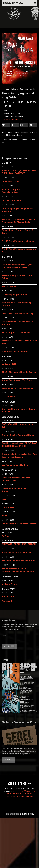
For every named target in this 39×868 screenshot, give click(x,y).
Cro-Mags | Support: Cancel (15, 294)
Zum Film (8, 760)
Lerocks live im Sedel (12, 200)
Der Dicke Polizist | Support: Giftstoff (19, 524)
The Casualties (9, 396)
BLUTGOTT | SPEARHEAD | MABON (19, 544)
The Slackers (8, 507)
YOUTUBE (21, 797)
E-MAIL (8, 794)
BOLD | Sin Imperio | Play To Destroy (19, 372)
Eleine (5, 515)
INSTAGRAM (11, 797)
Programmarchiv (7, 601)
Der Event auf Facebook (13, 119)
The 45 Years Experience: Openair (18, 241)
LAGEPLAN (17, 794)
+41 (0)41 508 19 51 (28, 791)
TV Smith (6, 536)
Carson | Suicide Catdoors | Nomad (18, 435)
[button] (6, 125)
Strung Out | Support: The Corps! (17, 380)
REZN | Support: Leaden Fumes (17, 332)
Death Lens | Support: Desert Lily (17, 313)
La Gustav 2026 (9, 364)
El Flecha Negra (9, 584)
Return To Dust (9, 286)
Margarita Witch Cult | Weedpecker (18, 388)
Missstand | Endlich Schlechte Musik (19, 560)
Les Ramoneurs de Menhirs (15, 465)
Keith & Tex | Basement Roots (16, 351)
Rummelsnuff (8, 596)
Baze (4, 499)
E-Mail (4, 636)
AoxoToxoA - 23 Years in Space (16, 552)
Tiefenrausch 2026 (10, 181)
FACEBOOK (28, 794)
